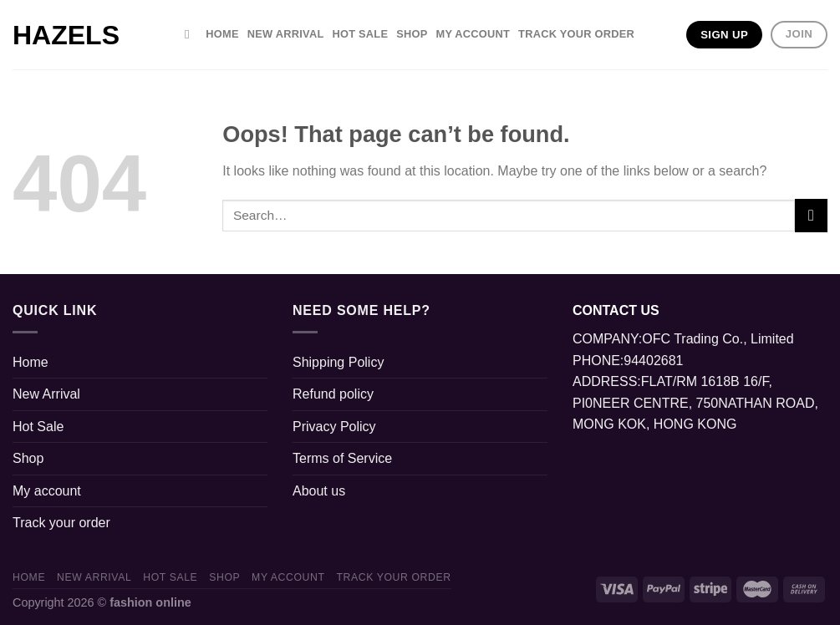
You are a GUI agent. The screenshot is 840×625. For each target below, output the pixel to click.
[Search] (191, 34)
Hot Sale (360, 34)
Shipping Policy (338, 362)
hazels (66, 35)
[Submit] (811, 215)
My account (473, 34)
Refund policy (333, 394)
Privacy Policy (334, 427)
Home (222, 34)
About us (319, 491)
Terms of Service (342, 458)
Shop (412, 34)
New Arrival (286, 34)
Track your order (576, 34)
